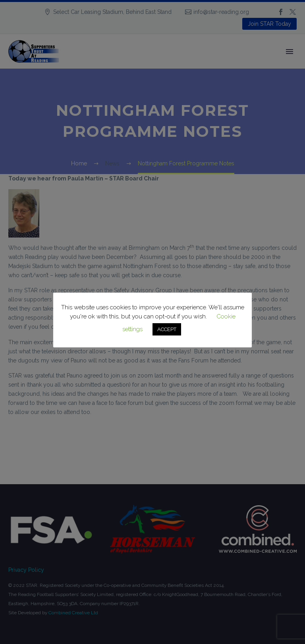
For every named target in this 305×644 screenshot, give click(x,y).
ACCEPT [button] (167, 329)
